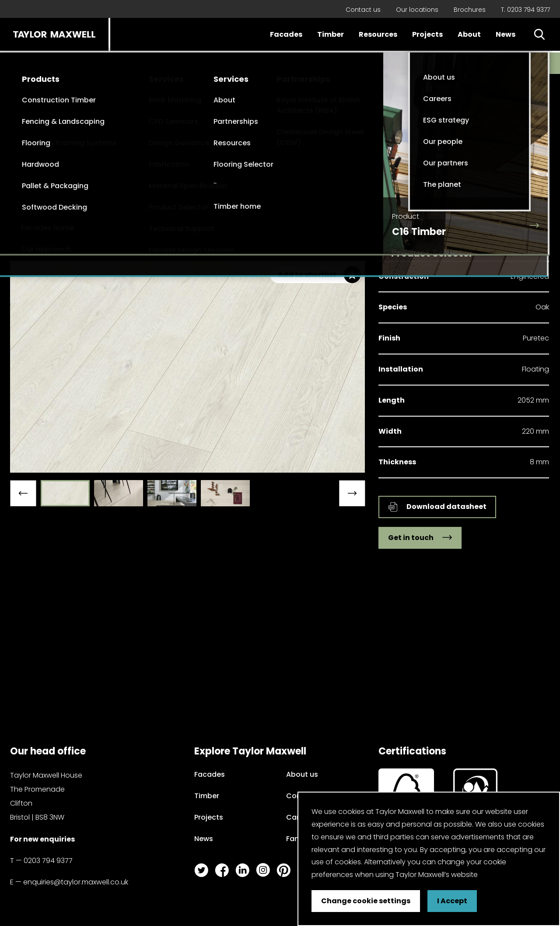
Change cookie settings (366, 901)
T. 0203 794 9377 (525, 10)
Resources (378, 34)
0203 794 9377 (48, 861)
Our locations (417, 10)
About (469, 34)
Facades (286, 34)
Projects (427, 34)
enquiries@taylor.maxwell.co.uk (76, 882)
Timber (331, 34)
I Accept (452, 901)
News (506, 34)
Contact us (363, 10)
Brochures (470, 10)
